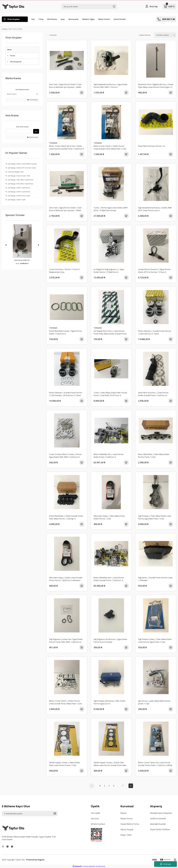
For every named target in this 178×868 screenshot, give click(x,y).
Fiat (33, 19)
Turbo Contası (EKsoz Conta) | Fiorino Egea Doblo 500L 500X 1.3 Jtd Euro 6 (65, 456)
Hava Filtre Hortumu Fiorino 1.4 (151, 146)
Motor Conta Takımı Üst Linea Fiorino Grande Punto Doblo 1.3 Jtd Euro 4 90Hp (155, 764)
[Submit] (56, 814)
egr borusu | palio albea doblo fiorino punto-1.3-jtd (154, 702)
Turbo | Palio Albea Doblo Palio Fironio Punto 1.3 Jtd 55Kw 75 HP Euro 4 (110, 394)
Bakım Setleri (104, 19)
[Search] (89, 6)
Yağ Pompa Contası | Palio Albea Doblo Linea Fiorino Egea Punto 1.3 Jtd (155, 641)
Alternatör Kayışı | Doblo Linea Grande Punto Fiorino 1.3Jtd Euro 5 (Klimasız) (66, 579)
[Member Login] (151, 6)
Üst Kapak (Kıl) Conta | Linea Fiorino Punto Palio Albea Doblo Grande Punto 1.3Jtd (110, 332)
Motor (21, 29)
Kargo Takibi (126, 835)
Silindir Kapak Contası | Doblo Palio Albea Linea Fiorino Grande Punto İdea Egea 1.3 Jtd (110, 764)
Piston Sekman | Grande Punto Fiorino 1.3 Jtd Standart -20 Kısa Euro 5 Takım (66, 394)
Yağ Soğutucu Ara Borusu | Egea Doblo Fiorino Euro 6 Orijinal (110, 641)
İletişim (123, 813)
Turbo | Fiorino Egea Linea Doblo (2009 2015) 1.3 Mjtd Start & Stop (111, 209)
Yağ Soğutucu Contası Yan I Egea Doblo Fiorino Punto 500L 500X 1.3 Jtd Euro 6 (66, 641)
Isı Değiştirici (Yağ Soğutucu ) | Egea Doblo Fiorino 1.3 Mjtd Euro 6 (109, 271)
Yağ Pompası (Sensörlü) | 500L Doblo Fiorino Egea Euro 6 (109, 702)
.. (118, 786)
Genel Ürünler (120, 19)
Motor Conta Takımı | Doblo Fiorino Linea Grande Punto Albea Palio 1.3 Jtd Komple (110, 147)
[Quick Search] (18, 131)
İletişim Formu (126, 819)
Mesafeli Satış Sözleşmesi (161, 813)
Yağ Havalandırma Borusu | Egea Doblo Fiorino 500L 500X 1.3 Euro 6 (111, 86)
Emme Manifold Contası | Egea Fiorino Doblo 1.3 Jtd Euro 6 (65, 332)
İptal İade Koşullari (158, 824)
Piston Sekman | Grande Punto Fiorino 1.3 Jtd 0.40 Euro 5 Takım (155, 332)
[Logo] (13, 6)
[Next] (38, 245)
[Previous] (6, 245)
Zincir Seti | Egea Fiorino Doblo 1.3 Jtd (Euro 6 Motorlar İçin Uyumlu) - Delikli (65, 86)
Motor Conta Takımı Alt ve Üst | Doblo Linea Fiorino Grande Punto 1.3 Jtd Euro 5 (67, 147)
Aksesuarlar (74, 19)
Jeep (63, 19)
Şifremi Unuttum (98, 824)
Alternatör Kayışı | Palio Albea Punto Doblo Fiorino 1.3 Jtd (109, 517)
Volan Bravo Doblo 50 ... (22, 260)
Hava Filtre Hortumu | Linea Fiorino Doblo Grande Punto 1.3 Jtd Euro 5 (153, 394)
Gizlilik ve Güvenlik (158, 819)
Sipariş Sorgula (127, 829)
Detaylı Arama (33, 137)
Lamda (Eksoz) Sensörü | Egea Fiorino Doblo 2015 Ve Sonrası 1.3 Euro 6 (154, 271)
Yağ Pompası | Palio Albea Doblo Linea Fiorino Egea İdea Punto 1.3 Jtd (155, 517)
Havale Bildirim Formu (130, 824)
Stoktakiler (53, 35)
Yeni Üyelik (95, 813)
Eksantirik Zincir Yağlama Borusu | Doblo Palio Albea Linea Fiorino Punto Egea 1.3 (156, 86)
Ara (36, 131)
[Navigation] (15, 19)
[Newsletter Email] (30, 814)
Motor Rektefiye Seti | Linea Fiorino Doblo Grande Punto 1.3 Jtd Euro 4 (109, 579)
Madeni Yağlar (89, 19)
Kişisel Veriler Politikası (160, 829)
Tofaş (41, 19)
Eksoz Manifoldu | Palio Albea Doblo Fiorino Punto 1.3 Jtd (154, 456)
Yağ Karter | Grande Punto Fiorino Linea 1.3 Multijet (155, 579)
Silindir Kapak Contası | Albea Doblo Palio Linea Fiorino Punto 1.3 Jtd (64, 764)
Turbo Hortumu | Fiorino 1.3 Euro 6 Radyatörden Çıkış (64, 271)
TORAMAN (53, 143)
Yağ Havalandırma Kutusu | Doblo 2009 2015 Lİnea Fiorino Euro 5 (155, 209)
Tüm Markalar (33, 100)
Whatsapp (166, 864)
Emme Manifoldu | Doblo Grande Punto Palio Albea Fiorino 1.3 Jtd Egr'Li (66, 517)
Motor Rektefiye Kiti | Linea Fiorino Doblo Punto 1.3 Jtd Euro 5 (109, 456)
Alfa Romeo (52, 19)
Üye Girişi (95, 819)
